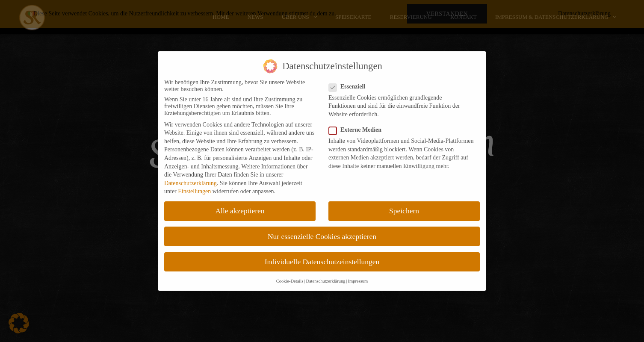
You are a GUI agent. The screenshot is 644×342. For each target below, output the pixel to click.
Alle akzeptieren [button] (240, 211)
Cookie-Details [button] (290, 281)
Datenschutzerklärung (191, 183)
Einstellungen (194, 191)
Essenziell (350, 87)
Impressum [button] (358, 281)
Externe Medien (358, 130)
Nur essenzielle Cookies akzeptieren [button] (322, 236)
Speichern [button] (404, 211)
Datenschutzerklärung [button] (325, 281)
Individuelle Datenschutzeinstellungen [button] (322, 262)
